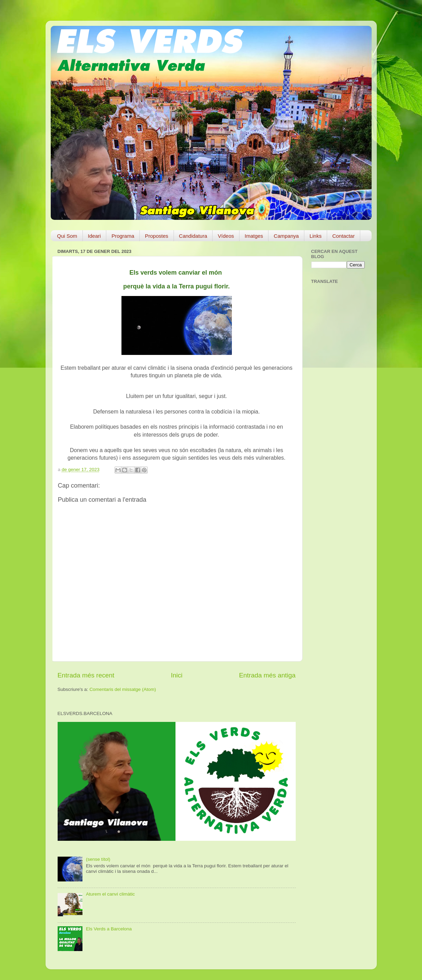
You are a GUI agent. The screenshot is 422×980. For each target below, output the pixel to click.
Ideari (95, 236)
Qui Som (67, 236)
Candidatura (193, 236)
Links (316, 236)
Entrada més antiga (267, 675)
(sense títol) (98, 859)
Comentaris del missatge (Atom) (123, 689)
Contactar (344, 236)
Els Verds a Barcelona (109, 929)
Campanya (286, 236)
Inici (177, 675)
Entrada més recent (86, 675)
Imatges (254, 236)
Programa (123, 236)
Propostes (157, 236)
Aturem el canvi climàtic (110, 894)
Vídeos (226, 236)
